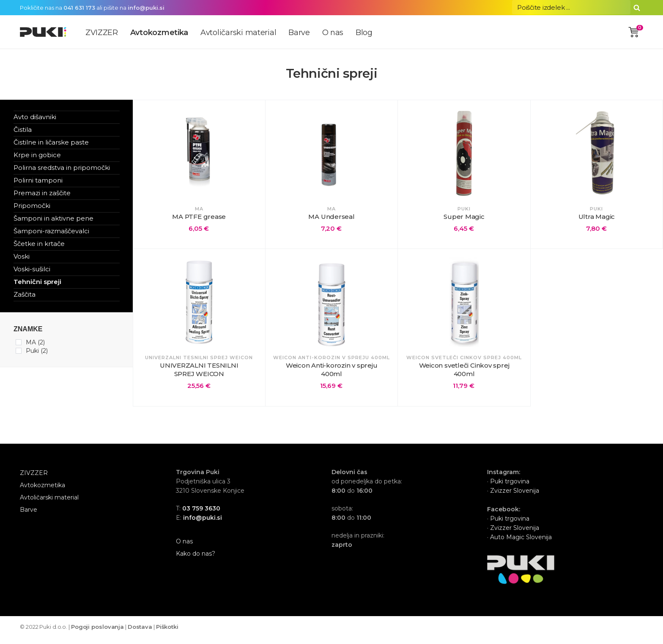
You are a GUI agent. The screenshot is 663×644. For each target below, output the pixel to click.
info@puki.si (146, 8)
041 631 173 (79, 8)
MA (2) (35, 342)
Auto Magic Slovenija (521, 544)
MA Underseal (331, 217)
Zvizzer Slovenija (514, 497)
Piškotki (167, 633)
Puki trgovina (510, 488)
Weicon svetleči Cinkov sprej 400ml (464, 373)
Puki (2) (37, 351)
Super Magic (464, 217)
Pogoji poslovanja (97, 633)
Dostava (140, 633)
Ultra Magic (597, 217)
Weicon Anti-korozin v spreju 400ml (332, 373)
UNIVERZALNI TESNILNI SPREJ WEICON (199, 373)
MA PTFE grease (199, 217)
